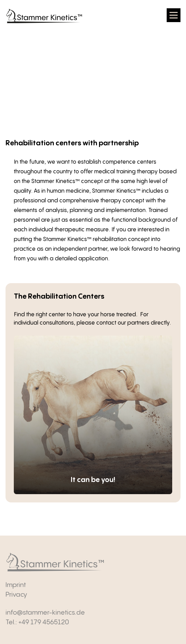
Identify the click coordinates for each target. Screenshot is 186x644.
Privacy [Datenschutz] (16, 595)
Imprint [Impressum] (16, 585)
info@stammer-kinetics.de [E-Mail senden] (45, 613)
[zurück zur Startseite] (44, 16)
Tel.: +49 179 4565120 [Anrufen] (37, 622)
